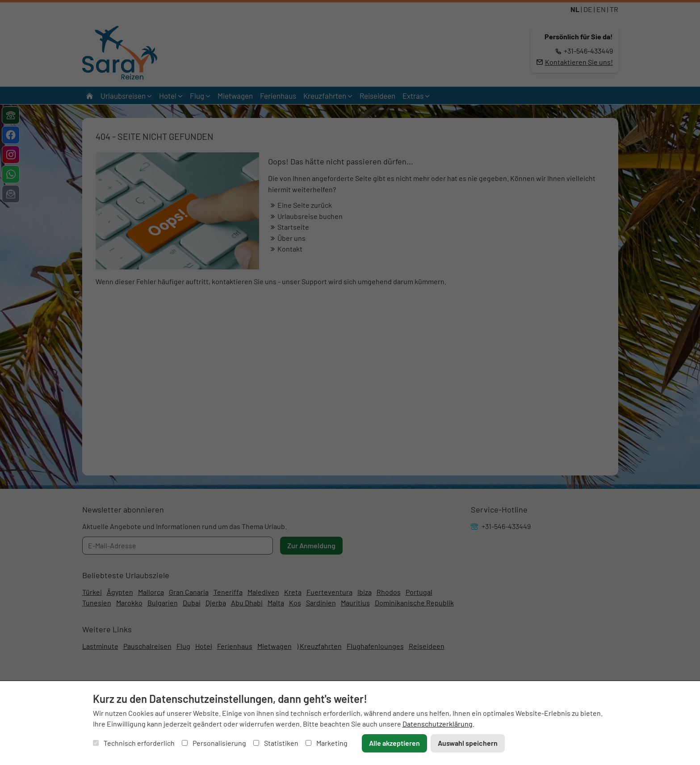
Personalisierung (214, 743)
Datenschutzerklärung (438, 724)
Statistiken (276, 743)
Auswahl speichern (468, 743)
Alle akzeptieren (394, 743)
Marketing (327, 743)
